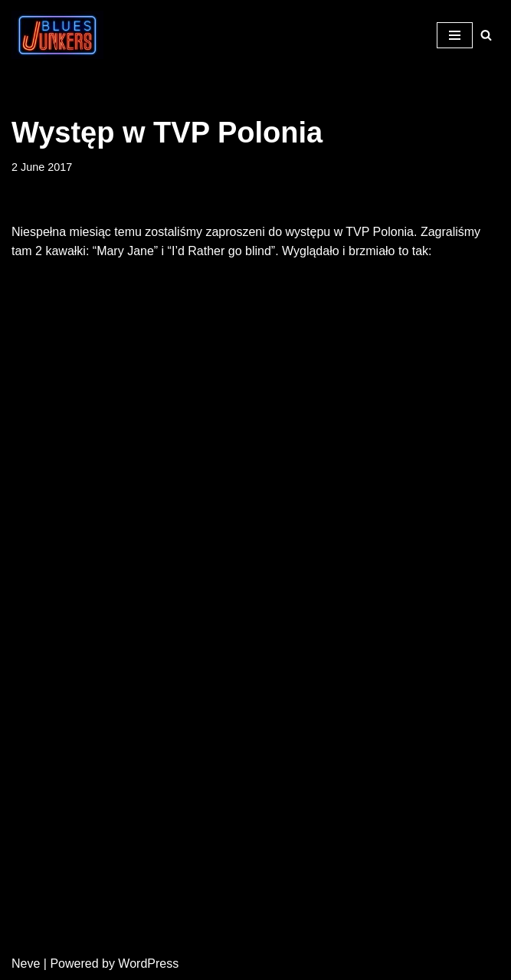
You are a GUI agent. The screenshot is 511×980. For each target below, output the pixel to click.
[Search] (486, 35)
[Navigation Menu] (455, 35)
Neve (26, 964)
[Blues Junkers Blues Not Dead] (57, 35)
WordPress (148, 964)
